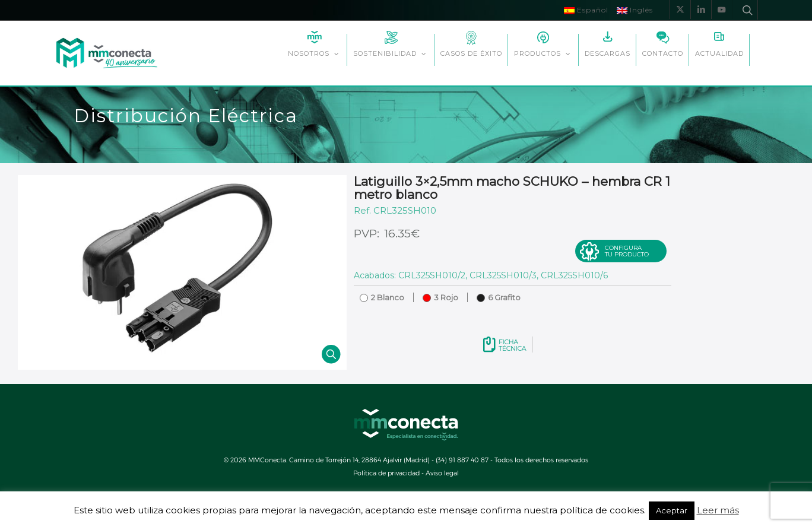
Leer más (718, 510)
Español (586, 10)
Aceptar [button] (672, 510)
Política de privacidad (386, 473)
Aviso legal (442, 473)
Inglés (635, 10)
